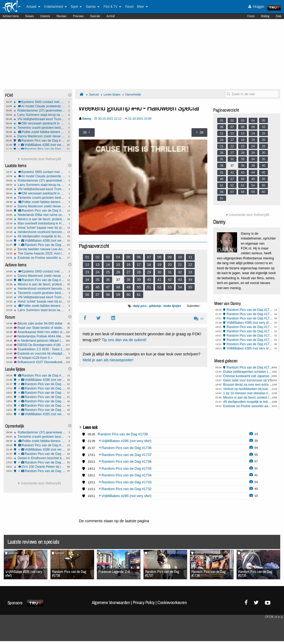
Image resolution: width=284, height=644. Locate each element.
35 (97, 280)
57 (97, 295)
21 (180, 265)
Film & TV (112, 7)
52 (159, 287)
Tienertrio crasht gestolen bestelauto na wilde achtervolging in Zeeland (39, 128)
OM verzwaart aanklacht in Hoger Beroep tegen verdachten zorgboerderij (39, 123)
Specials (95, 16)
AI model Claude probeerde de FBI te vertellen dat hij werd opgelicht (39, 106)
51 (149, 287)
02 (97, 257)
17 (139, 265)
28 (139, 272)
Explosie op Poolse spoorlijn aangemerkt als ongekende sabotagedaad (40, 258)
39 (139, 280)
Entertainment (56, 7)
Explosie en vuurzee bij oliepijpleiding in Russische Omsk (40, 354)
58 (108, 295)
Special (94, 94)
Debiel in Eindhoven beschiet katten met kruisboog (40, 458)
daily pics (140, 306)
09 (169, 257)
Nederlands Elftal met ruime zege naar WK (40, 215)
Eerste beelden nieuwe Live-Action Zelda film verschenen (40, 249)
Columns (45, 16)
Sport (76, 7)
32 (180, 272)
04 (118, 257)
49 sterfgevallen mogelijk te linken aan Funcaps (40, 236)
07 (149, 257)
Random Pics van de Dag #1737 (40, 388)
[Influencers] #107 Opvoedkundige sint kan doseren (40, 362)
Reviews (62, 16)
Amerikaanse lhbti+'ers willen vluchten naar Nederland (40, 332)
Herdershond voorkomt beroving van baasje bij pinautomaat (40, 232)
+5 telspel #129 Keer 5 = (40, 358)
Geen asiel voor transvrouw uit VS (247, 380)
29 (149, 272)
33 (190, 272)
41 (159, 280)
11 (190, 257)
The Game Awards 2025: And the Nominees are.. (40, 253)
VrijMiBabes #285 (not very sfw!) (40, 414)
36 (108, 280)
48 (118, 287)
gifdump (155, 306)
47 (108, 287)
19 (159, 265)
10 (180, 257)
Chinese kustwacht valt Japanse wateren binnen (248, 376)
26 (118, 272)
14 (108, 265)
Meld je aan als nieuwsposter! (108, 360)
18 (149, 265)
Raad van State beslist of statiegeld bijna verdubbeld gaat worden (40, 328)
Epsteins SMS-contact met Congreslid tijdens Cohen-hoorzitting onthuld (39, 102)
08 (159, 257)
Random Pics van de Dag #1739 (39, 141)
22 (190, 265)
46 (97, 287)
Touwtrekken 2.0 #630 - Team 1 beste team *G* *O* (40, 349)
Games (93, 7)
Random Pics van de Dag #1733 (40, 406)
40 (149, 280)
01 (87, 257)
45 (87, 287)
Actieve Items (11, 16)
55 (190, 287)
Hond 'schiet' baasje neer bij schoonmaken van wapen (40, 228)
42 (169, 280)
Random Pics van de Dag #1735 (40, 397)
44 (190, 280)
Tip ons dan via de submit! (124, 340)
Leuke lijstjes (112, 94)
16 (128, 265)
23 (87, 272)
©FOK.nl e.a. (274, 617)
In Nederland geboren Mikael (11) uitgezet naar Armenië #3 (40, 341)
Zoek (279, 16)
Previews (78, 16)
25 (108, 272)
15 (118, 265)
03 (108, 257)
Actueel (33, 7)
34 (87, 280)
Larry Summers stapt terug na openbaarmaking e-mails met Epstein (39, 115)
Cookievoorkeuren (172, 602)
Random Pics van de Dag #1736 (40, 393)
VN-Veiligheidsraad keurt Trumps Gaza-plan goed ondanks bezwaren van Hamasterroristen (39, 119)
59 (118, 295)
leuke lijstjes (172, 306)
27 (128, 272)
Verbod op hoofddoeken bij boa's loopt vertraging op (248, 389)
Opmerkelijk (133, 94)
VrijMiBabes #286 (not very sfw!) (39, 145)
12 (87, 265)
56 (87, 295)
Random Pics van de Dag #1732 (40, 410)
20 (169, 265)
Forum (251, 16)
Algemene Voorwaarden (111, 602)
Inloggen (256, 6)
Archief (111, 16)
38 (128, 280)
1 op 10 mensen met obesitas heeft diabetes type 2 (248, 393)
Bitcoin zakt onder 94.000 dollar (40, 323)
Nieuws (29, 16)
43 (180, 280)
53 (169, 287)
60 (128, 295)
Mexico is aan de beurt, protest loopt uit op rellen (40, 219)
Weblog (265, 16)
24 (97, 272)
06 (139, 257)
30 (159, 272)
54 (180, 287)
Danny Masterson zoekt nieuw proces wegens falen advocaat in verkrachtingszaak (39, 136)
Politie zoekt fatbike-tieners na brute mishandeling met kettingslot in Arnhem (39, 132)
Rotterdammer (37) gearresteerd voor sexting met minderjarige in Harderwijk (39, 111)
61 (139, 295)
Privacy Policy (144, 602)
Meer (142, 7)
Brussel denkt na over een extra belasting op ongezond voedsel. (248, 385)
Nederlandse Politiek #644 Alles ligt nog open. (40, 336)
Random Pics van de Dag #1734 (40, 401)
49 (128, 287)
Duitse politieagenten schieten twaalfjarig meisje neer (248, 372)
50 (139, 287)
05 (128, 257)
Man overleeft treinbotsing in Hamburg (40, 223)
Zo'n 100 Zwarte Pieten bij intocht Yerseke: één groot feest (40, 467)
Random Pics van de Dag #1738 (39, 149)
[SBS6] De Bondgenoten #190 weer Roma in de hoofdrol (40, 345)
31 (169, 272)
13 (97, 265)
